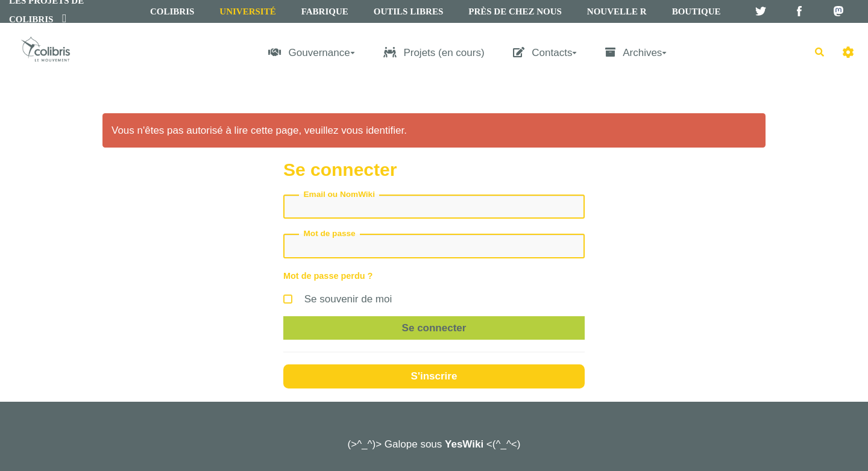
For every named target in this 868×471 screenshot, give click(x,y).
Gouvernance (312, 53)
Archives (636, 53)
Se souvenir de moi (338, 297)
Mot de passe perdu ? (328, 276)
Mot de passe (330, 233)
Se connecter (434, 328)
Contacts (545, 53)
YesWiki (464, 444)
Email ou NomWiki (339, 194)
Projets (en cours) (434, 53)
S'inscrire (434, 376)
